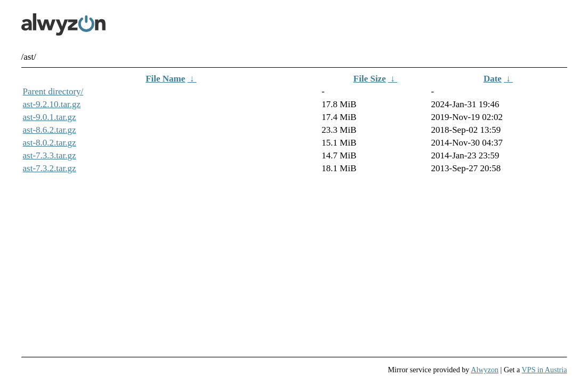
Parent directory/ (53, 91)
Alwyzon (485, 370)
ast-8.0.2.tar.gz (50, 143)
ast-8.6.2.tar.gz (50, 130)
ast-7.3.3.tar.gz (50, 155)
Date (493, 79)
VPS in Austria (545, 370)
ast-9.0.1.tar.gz (50, 117)
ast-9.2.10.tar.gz (52, 104)
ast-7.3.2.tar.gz (50, 168)
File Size (370, 79)
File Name (165, 79)
